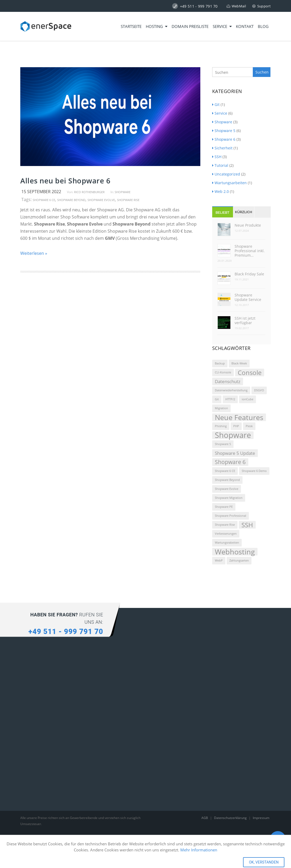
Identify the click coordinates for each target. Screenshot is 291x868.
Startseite (131, 26)
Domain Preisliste (190, 26)
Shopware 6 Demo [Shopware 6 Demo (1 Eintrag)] (254, 471)
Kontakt (245, 26)
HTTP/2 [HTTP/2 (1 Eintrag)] (230, 399)
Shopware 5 (224, 131)
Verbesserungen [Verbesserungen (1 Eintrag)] (226, 534)
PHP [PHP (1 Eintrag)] (236, 426)
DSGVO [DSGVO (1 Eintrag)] (259, 390)
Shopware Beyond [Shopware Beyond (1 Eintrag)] (227, 480)
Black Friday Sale (249, 274)
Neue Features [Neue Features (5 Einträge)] (239, 417)
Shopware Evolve (101, 200)
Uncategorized (226, 174)
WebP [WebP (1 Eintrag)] (219, 560)
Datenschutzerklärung (231, 818)
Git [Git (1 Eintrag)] (217, 399)
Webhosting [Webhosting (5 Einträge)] (235, 552)
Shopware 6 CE (44, 200)
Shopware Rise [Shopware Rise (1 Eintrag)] (225, 525)
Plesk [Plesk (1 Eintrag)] (249, 426)
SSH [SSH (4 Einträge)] (247, 525)
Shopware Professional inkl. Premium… (250, 251)
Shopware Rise (128, 200)
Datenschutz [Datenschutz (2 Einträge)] (228, 381)
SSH (217, 157)
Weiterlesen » (34, 253)
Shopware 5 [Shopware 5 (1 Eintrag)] (223, 444)
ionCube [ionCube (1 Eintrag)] (248, 399)
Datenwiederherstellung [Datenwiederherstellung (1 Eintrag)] (231, 390)
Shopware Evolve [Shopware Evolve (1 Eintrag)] (227, 489)
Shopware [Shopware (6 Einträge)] (233, 435)
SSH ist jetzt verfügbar (245, 320)
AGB (205, 818)
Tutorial (220, 165)
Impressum (261, 818)
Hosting (157, 26)
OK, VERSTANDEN (264, 862)
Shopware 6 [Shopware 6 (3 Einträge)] (230, 462)
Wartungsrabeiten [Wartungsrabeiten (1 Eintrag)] (227, 543)
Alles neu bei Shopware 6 (65, 181)
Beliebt (222, 213)
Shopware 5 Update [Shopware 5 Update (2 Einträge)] (235, 453)
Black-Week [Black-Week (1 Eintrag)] (239, 363)
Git (216, 104)
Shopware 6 (224, 139)
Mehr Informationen (199, 850)
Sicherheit (222, 148)
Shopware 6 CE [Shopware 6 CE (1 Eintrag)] (225, 471)
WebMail (236, 6)
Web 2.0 (220, 191)
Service (222, 26)
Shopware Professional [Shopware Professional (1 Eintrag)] (231, 516)
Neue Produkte (248, 225)
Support (261, 6)
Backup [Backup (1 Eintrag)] (220, 363)
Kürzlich (244, 212)
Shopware (123, 192)
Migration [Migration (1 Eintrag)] (221, 408)
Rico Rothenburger (89, 192)
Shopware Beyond (71, 200)
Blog (263, 26)
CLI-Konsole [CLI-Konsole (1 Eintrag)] (223, 372)
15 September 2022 (41, 192)
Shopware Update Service (248, 297)
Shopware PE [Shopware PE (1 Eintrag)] (224, 507)
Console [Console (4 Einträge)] (250, 372)
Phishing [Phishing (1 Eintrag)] (221, 426)
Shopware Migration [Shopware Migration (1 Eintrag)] (229, 498)
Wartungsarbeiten (229, 183)
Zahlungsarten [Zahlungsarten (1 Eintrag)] (239, 560)
